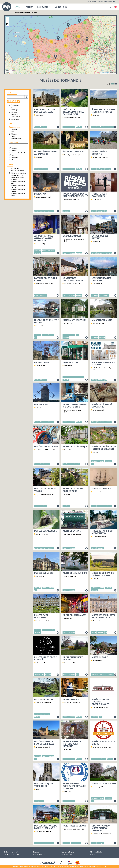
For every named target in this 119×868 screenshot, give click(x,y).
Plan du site (94, 854)
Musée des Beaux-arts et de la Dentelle (103, 616)
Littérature (15, 114)
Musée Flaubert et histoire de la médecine (73, 744)
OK (105, 866)
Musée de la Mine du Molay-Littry (102, 532)
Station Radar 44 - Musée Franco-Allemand (102, 828)
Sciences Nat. (16, 117)
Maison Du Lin (70, 362)
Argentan (15, 150)
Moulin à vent (42, 404)
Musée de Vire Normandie (41, 616)
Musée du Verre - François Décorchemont (100, 702)
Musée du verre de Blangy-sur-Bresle (44, 743)
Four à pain (40, 194)
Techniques (15, 119)
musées (18, 7)
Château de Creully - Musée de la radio (45, 111)
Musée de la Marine (102, 489)
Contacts (36, 852)
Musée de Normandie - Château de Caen (103, 574)
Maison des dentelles (75, 320)
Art (12, 107)
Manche (14, 134)
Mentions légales (96, 852)
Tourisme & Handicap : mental (19, 186)
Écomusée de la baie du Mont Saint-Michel (104, 111)
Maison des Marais (102, 320)
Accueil (17, 13)
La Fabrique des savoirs (100, 237)
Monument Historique (19, 173)
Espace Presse (67, 854)
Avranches (15, 157)
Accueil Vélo (15, 168)
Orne (13, 136)
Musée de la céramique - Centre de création (104, 448)
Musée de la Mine (72, 531)
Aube (13, 155)
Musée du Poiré (100, 657)
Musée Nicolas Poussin (104, 784)
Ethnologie (15, 110)
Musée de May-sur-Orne (75, 573)
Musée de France (17, 175)
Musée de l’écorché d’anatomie (102, 406)
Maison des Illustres (18, 171)
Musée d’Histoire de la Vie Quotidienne (75, 406)
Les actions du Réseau (12, 854)
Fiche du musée (58, 127)
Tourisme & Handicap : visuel (19, 194)
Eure (13, 132)
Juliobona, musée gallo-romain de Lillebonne (44, 238)
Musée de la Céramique (75, 447)
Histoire (14, 112)
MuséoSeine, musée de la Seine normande (46, 827)
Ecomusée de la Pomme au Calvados (46, 153)
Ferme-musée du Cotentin (100, 153)
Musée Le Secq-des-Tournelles (44, 785)
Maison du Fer (42, 362)
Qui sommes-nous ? (11, 852)
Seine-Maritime (16, 139)
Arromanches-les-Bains (20, 153)
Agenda (29, 7)
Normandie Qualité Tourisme (18, 178)
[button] (31, 30)
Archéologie (15, 105)
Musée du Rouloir (44, 699)
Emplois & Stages (68, 852)
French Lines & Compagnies (99, 195)
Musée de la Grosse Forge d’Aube (73, 490)
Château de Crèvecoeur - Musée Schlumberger (73, 112)
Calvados (14, 129)
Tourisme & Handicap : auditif (19, 182)
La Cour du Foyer (72, 236)
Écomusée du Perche (74, 152)
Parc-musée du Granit (75, 826)
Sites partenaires (39, 854)
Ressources (43, 7)
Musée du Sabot (71, 699)
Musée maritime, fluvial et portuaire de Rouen (74, 786)
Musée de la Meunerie (45, 531)
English (115, 7)
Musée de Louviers (44, 573)
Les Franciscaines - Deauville (102, 279)
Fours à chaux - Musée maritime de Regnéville (75, 195)
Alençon (14, 148)
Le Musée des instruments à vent (74, 279)
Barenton (15, 160)
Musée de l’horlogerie (46, 447)
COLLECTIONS (61, 7)
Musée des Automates (75, 615)
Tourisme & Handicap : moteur (19, 190)
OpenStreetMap (105, 73)
